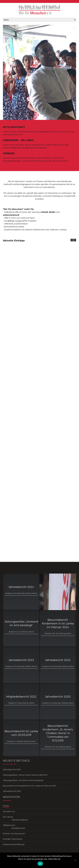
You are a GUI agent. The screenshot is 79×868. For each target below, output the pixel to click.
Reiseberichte (18, 828)
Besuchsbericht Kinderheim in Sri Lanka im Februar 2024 (58, 624)
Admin (35, 593)
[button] (75, 240)
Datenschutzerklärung (14, 844)
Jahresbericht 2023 (21, 660)
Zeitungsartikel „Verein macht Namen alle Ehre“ (25, 775)
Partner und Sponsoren (14, 833)
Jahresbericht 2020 (58, 697)
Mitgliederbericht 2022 (21, 697)
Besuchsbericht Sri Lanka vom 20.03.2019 (21, 733)
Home (6, 806)
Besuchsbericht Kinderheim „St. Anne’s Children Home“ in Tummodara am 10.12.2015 (58, 733)
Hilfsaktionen (9, 825)
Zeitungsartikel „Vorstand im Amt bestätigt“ (21, 623)
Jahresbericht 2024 (21, 587)
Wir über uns (9, 811)
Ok (40, 864)
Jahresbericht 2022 (58, 660)
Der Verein (8, 817)
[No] (75, 860)
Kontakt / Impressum (13, 839)
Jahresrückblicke (20, 820)
